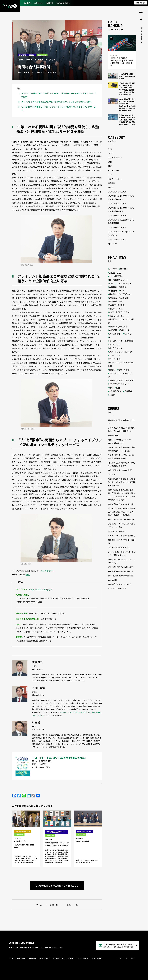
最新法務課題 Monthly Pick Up (121, 571)
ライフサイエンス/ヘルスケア (120, 375)
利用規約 (32, 958)
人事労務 (128, 334)
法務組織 (113, 291)
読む (28, 574)
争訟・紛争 (125, 330)
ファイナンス (115, 359)
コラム (111, 153)
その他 (112, 395)
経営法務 (129, 380)
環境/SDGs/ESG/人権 (118, 327)
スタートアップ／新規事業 (121, 352)
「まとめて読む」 (47, 571)
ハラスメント (115, 334)
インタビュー (113, 170)
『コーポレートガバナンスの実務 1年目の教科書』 (59, 758)
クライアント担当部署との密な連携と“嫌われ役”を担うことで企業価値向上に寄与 (56, 102)
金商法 (112, 370)
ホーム (39, 905)
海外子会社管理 (116, 380)
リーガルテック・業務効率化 (122, 341)
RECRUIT (50, 3)
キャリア (113, 269)
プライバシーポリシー (17, 958)
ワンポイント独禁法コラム (119, 547)
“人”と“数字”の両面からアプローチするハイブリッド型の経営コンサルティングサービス (58, 109)
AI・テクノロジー (117, 348)
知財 (111, 283)
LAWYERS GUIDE (63, 3)
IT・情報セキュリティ (119, 280)
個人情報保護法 (116, 276)
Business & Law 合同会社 (21, 943)
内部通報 (113, 330)
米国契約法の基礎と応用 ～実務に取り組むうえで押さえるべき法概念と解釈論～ (122, 482)
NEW (110, 149)
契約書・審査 (115, 273)
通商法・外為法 (116, 309)
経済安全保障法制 (117, 305)
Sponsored (42, 55)
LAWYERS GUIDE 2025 (27, 55)
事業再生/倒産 (115, 391)
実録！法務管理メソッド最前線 (121, 504)
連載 (110, 162)
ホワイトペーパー (115, 158)
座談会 (111, 187)
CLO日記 (111, 474)
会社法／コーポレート (119, 316)
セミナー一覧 (72, 905)
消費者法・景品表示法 (119, 298)
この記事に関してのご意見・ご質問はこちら (57, 886)
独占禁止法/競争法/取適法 (120, 294)
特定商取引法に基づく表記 (63, 958)
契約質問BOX (113, 435)
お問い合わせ (44, 958)
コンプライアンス (124, 283)
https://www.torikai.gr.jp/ (41, 589)
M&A (122, 291)
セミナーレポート (115, 179)
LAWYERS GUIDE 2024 (117, 215)
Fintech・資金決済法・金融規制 (121, 364)
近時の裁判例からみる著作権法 (121, 567)
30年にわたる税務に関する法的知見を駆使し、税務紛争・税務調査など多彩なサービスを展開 (59, 95)
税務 (118, 388)
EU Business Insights (117, 531)
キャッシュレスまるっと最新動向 (121, 536)
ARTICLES (38, 3)
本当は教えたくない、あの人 (120, 584)
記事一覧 (54, 905)
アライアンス (115, 355)
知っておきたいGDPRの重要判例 (121, 519)
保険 (111, 388)
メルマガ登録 (97, 958)
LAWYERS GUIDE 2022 (117, 239)
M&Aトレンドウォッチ (117, 588)
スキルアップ (115, 344)
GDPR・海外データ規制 (119, 312)
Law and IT (112, 580)
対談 (110, 166)
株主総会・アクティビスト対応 (121, 321)
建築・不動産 (124, 370)
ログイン (139, 3)
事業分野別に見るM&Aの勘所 (120, 470)
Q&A (110, 175)
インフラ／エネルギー (119, 384)
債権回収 (128, 391)
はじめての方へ (82, 958)
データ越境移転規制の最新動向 (121, 576)
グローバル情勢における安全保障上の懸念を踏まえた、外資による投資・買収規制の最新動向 (121, 512)
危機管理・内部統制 (118, 287)
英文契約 (124, 269)
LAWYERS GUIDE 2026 (117, 192)
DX (110, 337)
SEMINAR (28, 3)
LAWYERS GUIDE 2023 (117, 227)
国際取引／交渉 (116, 301)
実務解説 (112, 183)
